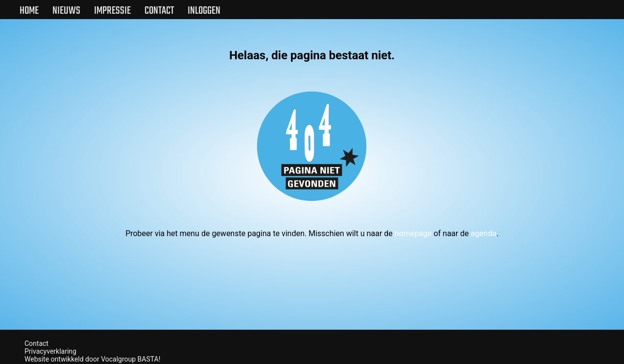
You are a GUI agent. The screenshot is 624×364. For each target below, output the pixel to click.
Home (29, 11)
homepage (413, 233)
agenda (484, 233)
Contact (159, 11)
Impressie (112, 11)
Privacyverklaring (50, 351)
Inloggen (204, 11)
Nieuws (66, 11)
